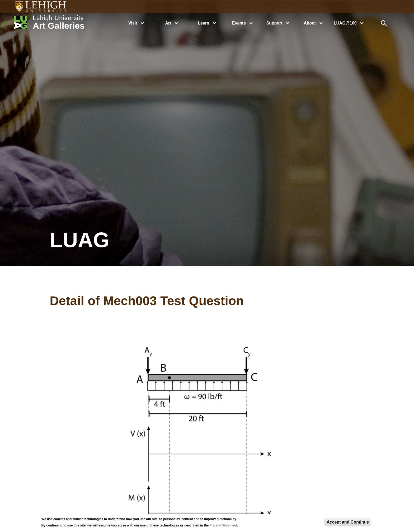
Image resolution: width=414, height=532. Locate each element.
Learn (203, 23)
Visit (133, 23)
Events (239, 23)
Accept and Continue (348, 522)
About (310, 23)
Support (274, 23)
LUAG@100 (345, 23)
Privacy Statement (223, 525)
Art (168, 23)
